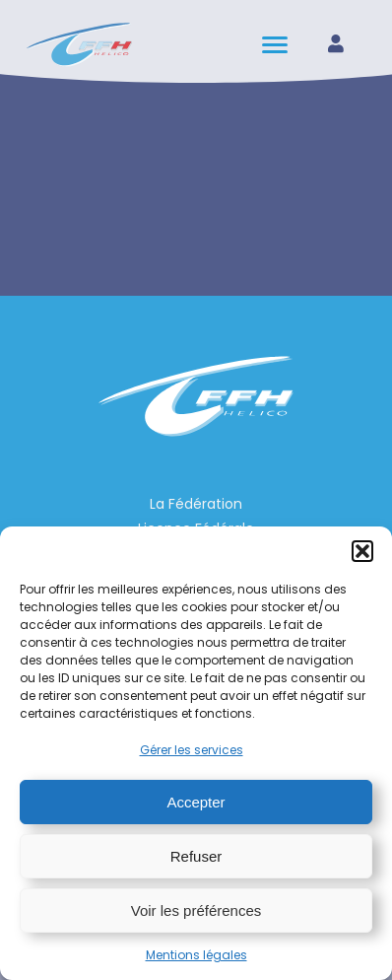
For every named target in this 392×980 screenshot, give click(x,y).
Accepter (196, 802)
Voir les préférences (196, 910)
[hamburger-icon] (276, 45)
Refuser (196, 856)
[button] (362, 551)
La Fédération (196, 504)
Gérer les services (192, 750)
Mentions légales (196, 955)
